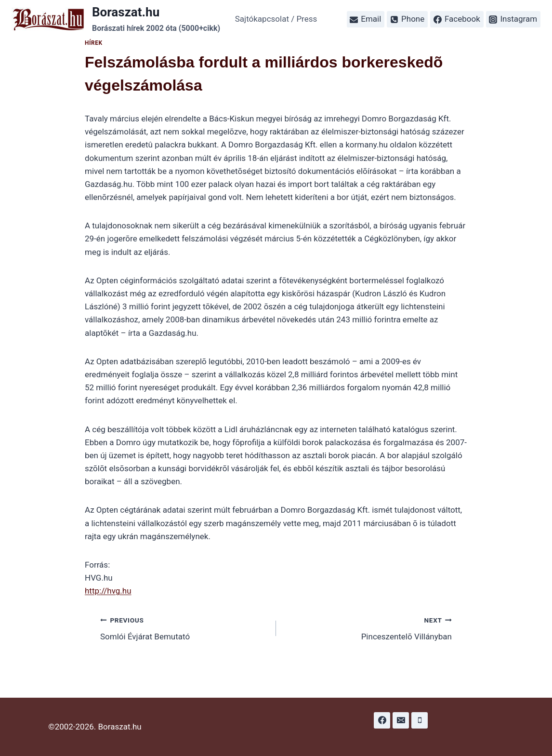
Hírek (94, 43)
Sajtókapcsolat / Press (276, 19)
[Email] (401, 720)
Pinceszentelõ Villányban (368, 628)
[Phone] (420, 720)
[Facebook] (382, 720)
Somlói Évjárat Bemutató (184, 628)
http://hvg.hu (108, 591)
